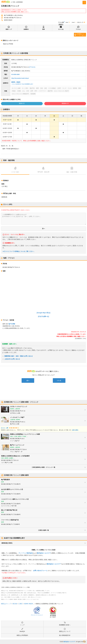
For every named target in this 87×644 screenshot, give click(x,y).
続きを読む (75, 430)
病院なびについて (65, 631)
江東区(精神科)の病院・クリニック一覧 (43, 467)
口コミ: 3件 (5, 428)
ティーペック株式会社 (26, 553)
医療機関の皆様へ (65, 625)
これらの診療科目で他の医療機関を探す (22, 84)
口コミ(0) (61, 29)
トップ (22, 625)
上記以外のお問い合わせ (12, 359)
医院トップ (9, 29)
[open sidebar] (84, 3)
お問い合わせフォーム (40, 571)
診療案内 (26, 29)
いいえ (59, 380)
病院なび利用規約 (22, 635)
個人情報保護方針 (65, 635)
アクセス (78, 29)
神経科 (18, 82)
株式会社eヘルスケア (44, 553)
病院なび (6, 2)
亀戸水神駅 (12, 324)
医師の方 (22, 103)
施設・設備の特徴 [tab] (72, 172)
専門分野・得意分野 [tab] (43, 172)
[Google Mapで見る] (43, 313)
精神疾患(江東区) (7, 543)
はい (28, 380)
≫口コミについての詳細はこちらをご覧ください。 (19, 251)
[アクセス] (32, 67)
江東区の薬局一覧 (43, 530)
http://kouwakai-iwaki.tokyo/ (20, 78)
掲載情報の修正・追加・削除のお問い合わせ (19, 356)
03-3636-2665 (15, 74)
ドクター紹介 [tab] (15, 172)
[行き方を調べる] (43, 316)
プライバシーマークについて (37, 615)
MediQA (22, 631)
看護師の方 (65, 103)
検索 (84, 641)
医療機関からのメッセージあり (81, 35)
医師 (43, 29)
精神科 (13, 82)
